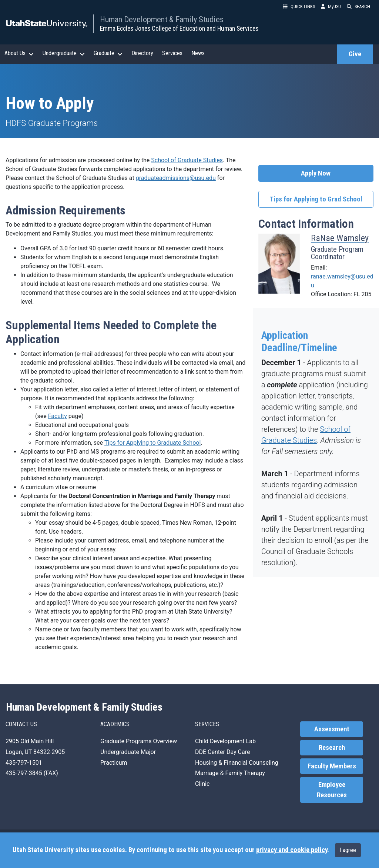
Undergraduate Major (128, 752)
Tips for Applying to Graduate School (152, 443)
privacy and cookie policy (292, 850)
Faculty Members (332, 766)
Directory (142, 53)
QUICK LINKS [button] (299, 6)
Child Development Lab (225, 741)
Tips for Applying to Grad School (316, 199)
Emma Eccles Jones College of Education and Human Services (179, 29)
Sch (326, 429)
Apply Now (316, 173)
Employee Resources (332, 790)
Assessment (332, 729)
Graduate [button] (108, 53)
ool (338, 429)
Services (172, 53)
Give (355, 54)
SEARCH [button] (358, 6)
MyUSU (331, 6)
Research (332, 748)
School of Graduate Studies (187, 160)
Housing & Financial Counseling (237, 763)
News (198, 53)
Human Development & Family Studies (162, 19)
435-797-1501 (24, 763)
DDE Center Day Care (222, 752)
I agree (348, 850)
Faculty (58, 416)
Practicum (114, 763)
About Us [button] (19, 53)
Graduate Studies (289, 440)
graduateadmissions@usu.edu (176, 178)
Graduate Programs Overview (139, 741)
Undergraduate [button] (64, 53)
